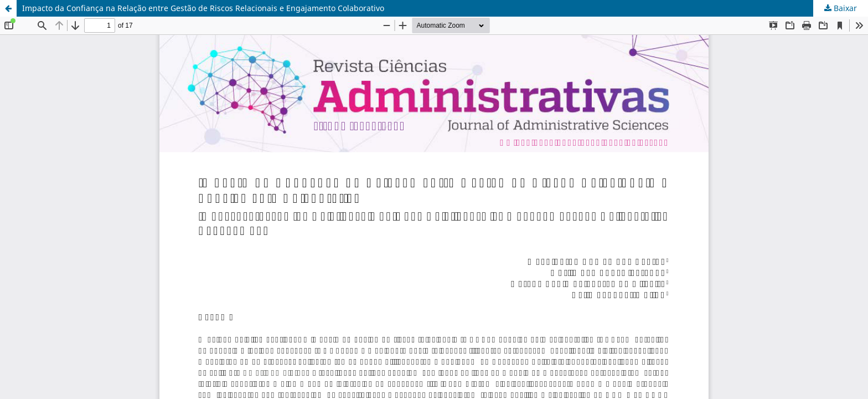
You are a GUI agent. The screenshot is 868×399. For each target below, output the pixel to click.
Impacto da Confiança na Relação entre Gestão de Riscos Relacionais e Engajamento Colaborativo (203, 8)
